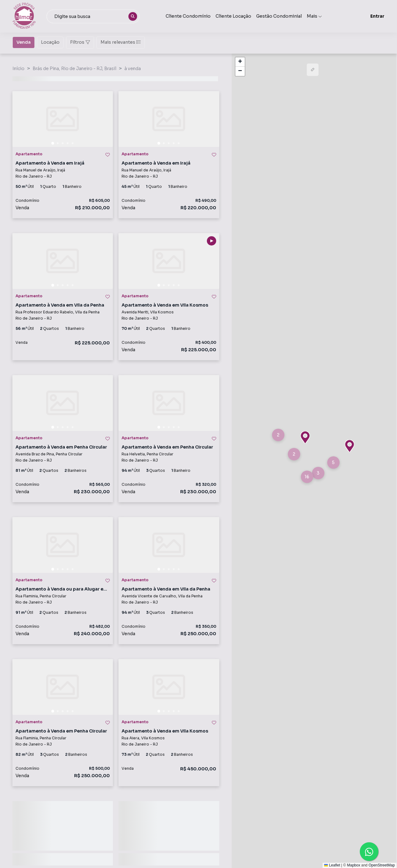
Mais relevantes (121, 42)
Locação (50, 42)
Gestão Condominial (279, 16)
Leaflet (332, 865)
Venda (24, 42)
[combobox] (93, 16)
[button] (278, 435)
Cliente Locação (233, 16)
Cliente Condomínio (188, 16)
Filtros (80, 42)
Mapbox (354, 865)
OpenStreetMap (382, 865)
